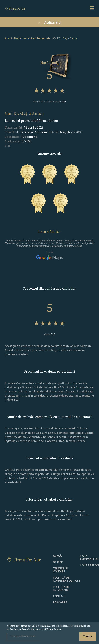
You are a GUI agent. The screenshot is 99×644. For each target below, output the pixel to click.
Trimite (88, 637)
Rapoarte (60, 603)
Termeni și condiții (60, 570)
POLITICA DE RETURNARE (61, 589)
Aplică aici (50, 23)
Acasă (57, 556)
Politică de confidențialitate (66, 579)
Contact (59, 596)
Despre (58, 562)
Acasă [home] (8, 39)
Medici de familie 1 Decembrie (32, 39)
